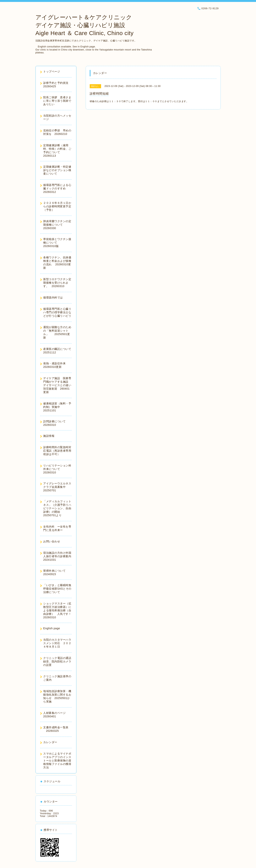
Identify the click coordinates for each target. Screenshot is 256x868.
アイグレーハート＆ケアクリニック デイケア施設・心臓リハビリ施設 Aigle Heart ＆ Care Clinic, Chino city (85, 25)
